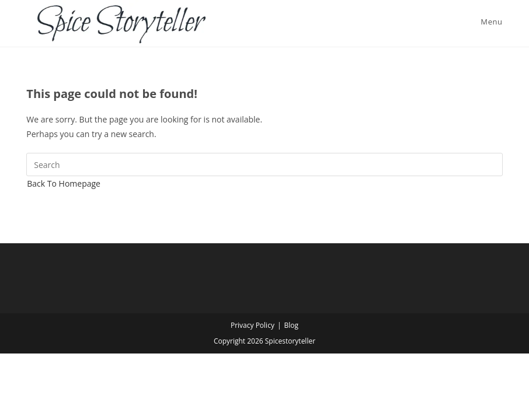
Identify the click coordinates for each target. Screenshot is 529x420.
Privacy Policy (253, 325)
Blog (292, 325)
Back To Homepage (64, 183)
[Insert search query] (264, 164)
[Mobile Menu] (490, 22)
